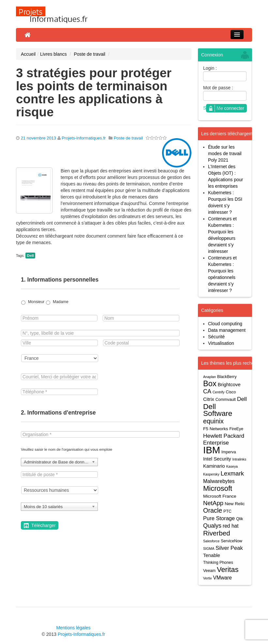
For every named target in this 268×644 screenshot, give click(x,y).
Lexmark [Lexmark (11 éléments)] (232, 473)
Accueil (28, 54)
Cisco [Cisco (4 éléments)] (231, 392)
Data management (227, 330)
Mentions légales (73, 628)
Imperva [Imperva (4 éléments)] (229, 452)
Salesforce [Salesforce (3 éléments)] (211, 541)
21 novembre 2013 (38, 138)
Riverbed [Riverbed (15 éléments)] (217, 533)
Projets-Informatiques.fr (84, 138)
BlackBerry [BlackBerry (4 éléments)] (227, 377)
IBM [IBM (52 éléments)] (212, 450)
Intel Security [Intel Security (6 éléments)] (217, 459)
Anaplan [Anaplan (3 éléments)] (209, 377)
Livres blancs (53, 54)
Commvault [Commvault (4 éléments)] (226, 400)
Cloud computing (225, 324)
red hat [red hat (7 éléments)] (231, 526)
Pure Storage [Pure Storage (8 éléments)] (219, 518)
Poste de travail (89, 54)
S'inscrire (212, 108)
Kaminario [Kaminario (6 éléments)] (214, 466)
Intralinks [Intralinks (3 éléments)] (239, 459)
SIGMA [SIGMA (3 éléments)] (209, 549)
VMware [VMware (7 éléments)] (223, 578)
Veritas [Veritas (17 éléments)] (228, 570)
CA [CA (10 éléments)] (207, 391)
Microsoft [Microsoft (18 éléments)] (218, 488)
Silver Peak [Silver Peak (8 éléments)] (229, 548)
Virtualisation (221, 343)
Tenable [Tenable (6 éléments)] (212, 555)
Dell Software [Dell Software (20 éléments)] (218, 410)
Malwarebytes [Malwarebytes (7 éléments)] (219, 481)
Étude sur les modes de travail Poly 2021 (225, 154)
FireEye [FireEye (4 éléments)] (236, 429)
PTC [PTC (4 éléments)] (227, 511)
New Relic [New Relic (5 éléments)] (235, 504)
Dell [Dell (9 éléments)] (242, 399)
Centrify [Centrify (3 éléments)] (219, 392)
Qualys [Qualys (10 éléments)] (212, 526)
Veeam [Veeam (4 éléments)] (209, 571)
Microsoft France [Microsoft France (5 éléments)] (220, 496)
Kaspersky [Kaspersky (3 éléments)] (211, 474)
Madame (61, 302)
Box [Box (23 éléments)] (210, 384)
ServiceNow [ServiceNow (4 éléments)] (231, 541)
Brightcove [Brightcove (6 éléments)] (229, 385)
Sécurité (216, 337)
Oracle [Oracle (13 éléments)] (213, 511)
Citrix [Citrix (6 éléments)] (209, 399)
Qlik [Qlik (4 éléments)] (239, 519)
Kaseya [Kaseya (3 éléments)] (232, 466)
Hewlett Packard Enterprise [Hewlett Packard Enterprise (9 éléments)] (224, 439)
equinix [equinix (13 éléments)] (213, 421)
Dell (30, 256)
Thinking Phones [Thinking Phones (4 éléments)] (218, 563)
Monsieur (36, 302)
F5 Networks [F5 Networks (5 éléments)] (216, 429)
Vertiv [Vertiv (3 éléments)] (208, 578)
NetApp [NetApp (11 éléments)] (213, 503)
